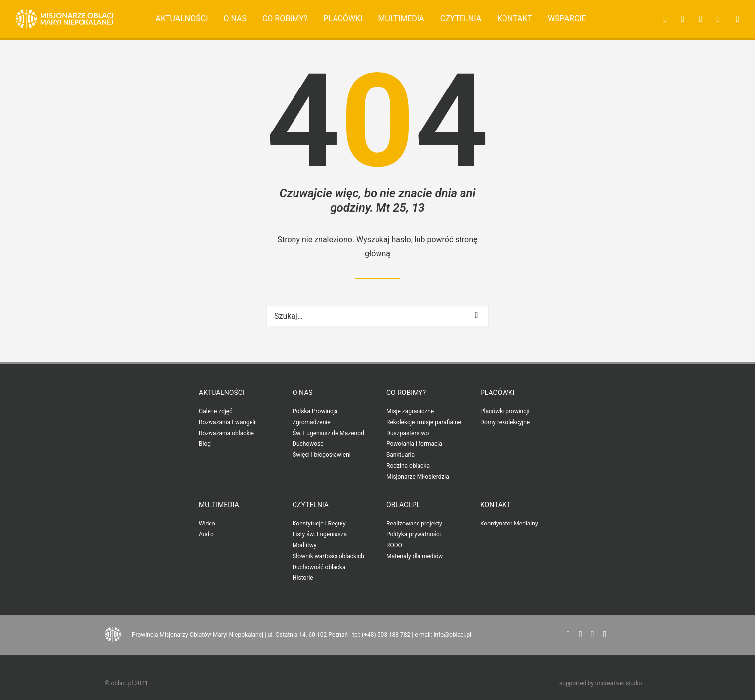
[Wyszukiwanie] (377, 316)
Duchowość (308, 444)
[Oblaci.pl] (64, 19)
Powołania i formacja (414, 444)
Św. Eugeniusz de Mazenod (328, 433)
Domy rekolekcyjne (505, 422)
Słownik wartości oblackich (328, 556)
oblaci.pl (403, 505)
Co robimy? (285, 19)
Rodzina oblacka (408, 466)
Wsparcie (567, 19)
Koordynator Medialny (509, 524)
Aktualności (182, 19)
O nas (235, 19)
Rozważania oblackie (226, 433)
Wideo (207, 524)
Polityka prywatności (414, 534)
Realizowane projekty (414, 524)
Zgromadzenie (312, 422)
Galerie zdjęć (215, 411)
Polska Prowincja (315, 411)
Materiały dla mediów (415, 556)
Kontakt (515, 19)
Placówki (343, 19)
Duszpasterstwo (408, 433)
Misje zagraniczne (410, 411)
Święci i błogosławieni (322, 455)
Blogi (205, 444)
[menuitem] (182, 19)
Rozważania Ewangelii (228, 422)
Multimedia (401, 19)
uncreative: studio (619, 683)
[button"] (568, 634)
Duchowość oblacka (319, 567)
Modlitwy (305, 545)
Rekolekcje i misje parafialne (424, 422)
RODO (394, 545)
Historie (303, 578)
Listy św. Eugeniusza (320, 534)
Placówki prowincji (505, 411)
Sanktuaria (400, 455)
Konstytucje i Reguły (319, 524)
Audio (206, 534)
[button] (662, 19)
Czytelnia (461, 19)
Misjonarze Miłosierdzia (418, 477)
